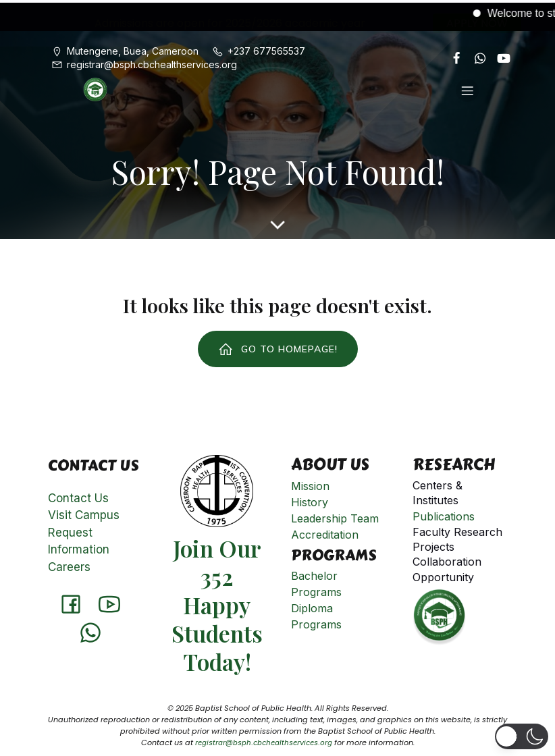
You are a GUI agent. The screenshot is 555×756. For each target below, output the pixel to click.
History (310, 500)
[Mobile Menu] (467, 88)
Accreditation (325, 532)
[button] (521, 736)
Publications (444, 514)
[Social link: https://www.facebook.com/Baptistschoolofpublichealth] (451, 55)
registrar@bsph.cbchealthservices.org (264, 740)
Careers (69, 564)
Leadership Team (335, 516)
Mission (310, 483)
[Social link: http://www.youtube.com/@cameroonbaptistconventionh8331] (499, 55)
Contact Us (78, 495)
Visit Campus (84, 512)
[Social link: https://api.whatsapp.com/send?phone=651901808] (475, 55)
